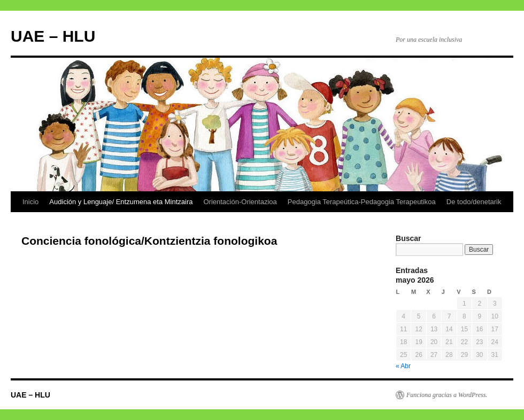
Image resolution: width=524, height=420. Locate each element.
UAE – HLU (53, 36)
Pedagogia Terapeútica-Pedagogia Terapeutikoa (362, 202)
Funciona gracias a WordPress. (447, 395)
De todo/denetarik (474, 202)
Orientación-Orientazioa (240, 202)
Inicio (30, 202)
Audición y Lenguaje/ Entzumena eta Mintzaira (121, 202)
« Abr (403, 366)
